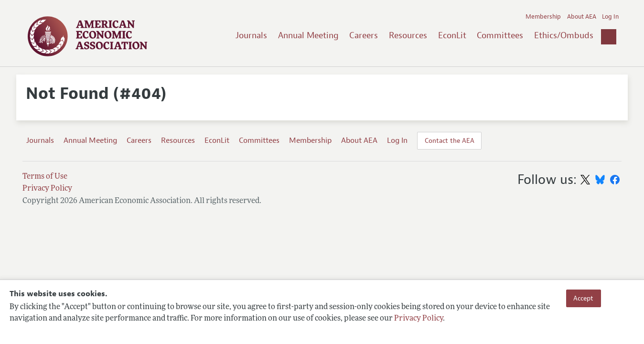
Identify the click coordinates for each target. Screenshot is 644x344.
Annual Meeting (308, 35)
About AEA (582, 17)
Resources (408, 35)
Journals (251, 35)
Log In (610, 17)
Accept (583, 298)
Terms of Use (45, 177)
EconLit (452, 35)
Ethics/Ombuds (564, 35)
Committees (500, 35)
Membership (543, 17)
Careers (364, 35)
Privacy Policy (419, 319)
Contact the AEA (450, 140)
